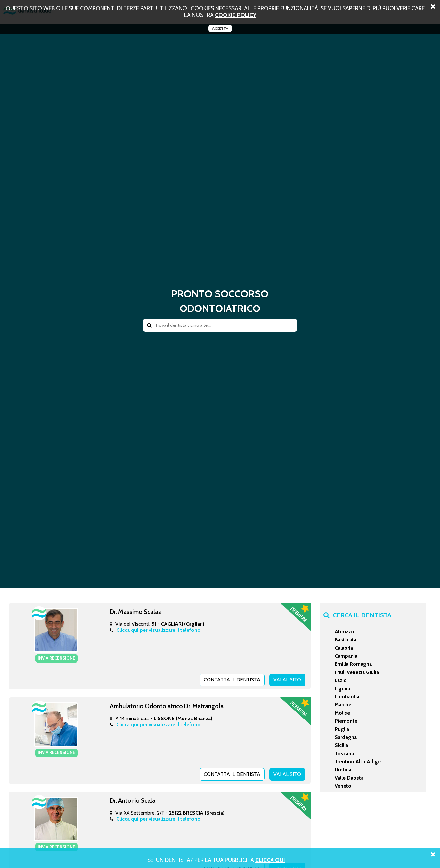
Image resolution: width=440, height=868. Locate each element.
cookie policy (236, 15)
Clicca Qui (270, 860)
